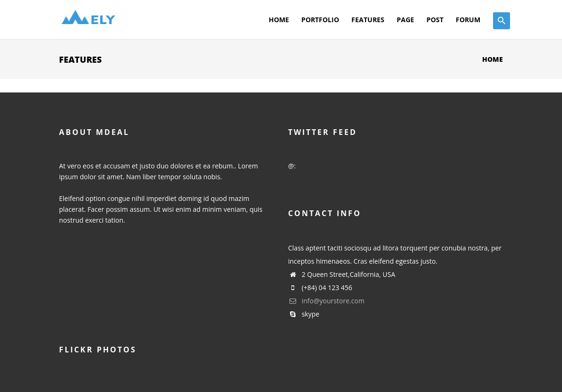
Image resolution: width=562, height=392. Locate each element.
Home (279, 20)
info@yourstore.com (326, 301)
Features (368, 20)
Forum (468, 20)
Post (435, 20)
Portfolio (320, 20)
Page (405, 20)
